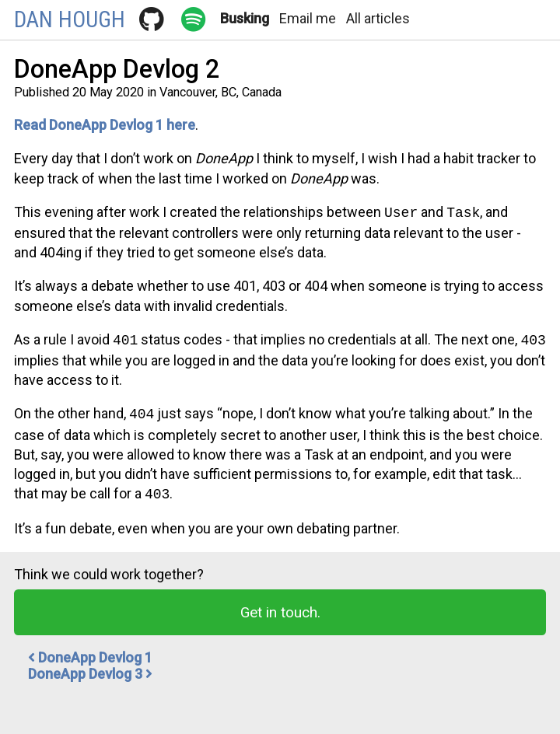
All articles (378, 18)
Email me (308, 18)
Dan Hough (70, 19)
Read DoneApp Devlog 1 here (105, 125)
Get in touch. (280, 606)
